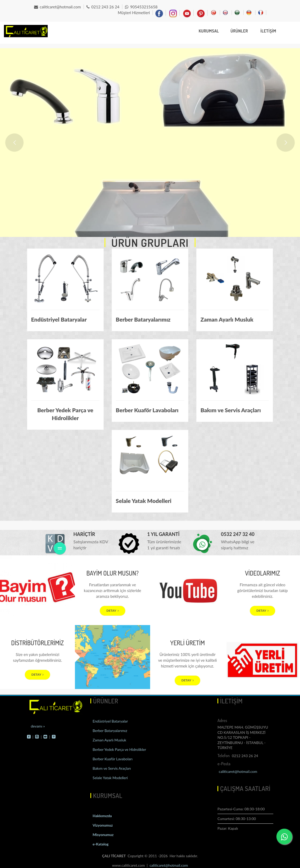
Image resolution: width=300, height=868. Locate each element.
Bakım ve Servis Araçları (111, 768)
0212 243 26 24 (103, 7)
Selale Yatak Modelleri (110, 778)
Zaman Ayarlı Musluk (109, 740)
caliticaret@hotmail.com (58, 7)
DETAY (113, 611)
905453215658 (141, 7)
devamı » (38, 726)
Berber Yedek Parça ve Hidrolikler (119, 749)
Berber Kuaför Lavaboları (112, 759)
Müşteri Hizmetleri (134, 13)
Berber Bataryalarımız (110, 731)
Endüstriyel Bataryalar (110, 721)
